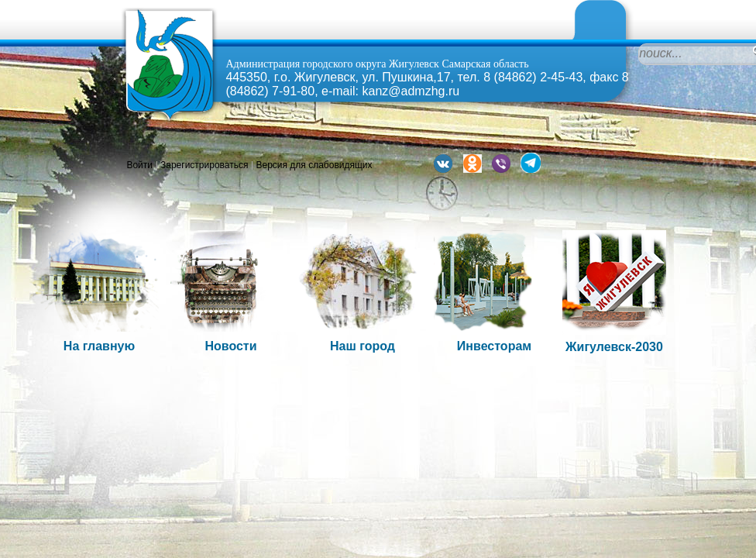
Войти (139, 165)
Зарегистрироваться (204, 165)
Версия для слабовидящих (314, 165)
